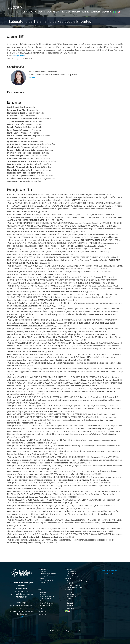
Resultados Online (46, 605)
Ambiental (43, 594)
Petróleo (43, 601)
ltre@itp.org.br (20, 56)
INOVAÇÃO (48, 12)
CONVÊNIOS (76, 12)
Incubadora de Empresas (75, 587)
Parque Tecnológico (74, 576)
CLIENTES (86, 12)
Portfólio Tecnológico (74, 585)
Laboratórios (71, 572)
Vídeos (69, 599)
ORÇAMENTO (107, 12)
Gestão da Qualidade (47, 580)
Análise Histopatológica (48, 597)
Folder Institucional (73, 594)
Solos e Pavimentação (47, 603)
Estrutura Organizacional (48, 574)
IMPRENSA (66, 12)
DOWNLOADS (96, 12)
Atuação (43, 578)
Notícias (70, 592)
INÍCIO (17, 12)
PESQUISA (38, 12)
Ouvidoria (70, 603)
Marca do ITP (71, 597)
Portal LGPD (44, 582)
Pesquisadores (72, 574)
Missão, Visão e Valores (47, 576)
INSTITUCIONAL (27, 12)
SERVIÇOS (57, 12)
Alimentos (43, 592)
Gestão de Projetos (46, 599)
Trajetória (43, 572)
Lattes (32, 77)
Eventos (70, 601)
